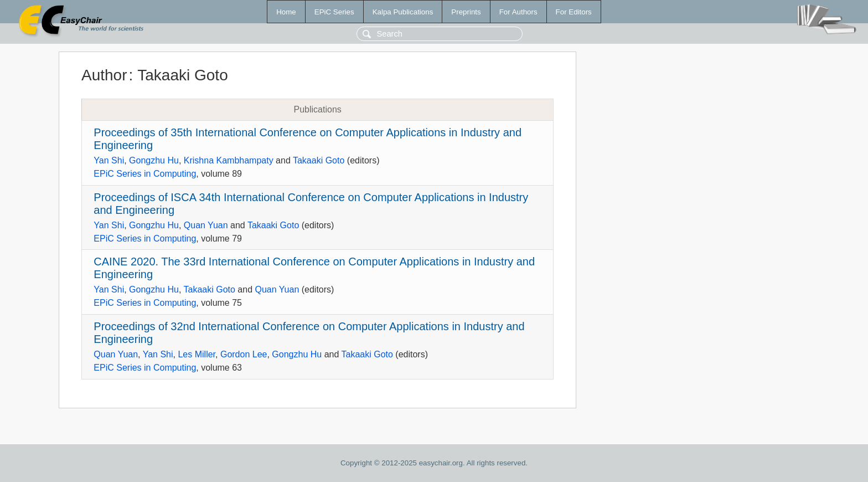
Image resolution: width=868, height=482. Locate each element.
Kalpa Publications (403, 12)
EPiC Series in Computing (145, 174)
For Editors (574, 12)
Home (286, 12)
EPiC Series (334, 12)
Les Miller (197, 354)
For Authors (518, 12)
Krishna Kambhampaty (229, 160)
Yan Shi (109, 160)
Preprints (466, 12)
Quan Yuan (206, 225)
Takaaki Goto (319, 160)
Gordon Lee (244, 354)
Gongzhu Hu (154, 160)
